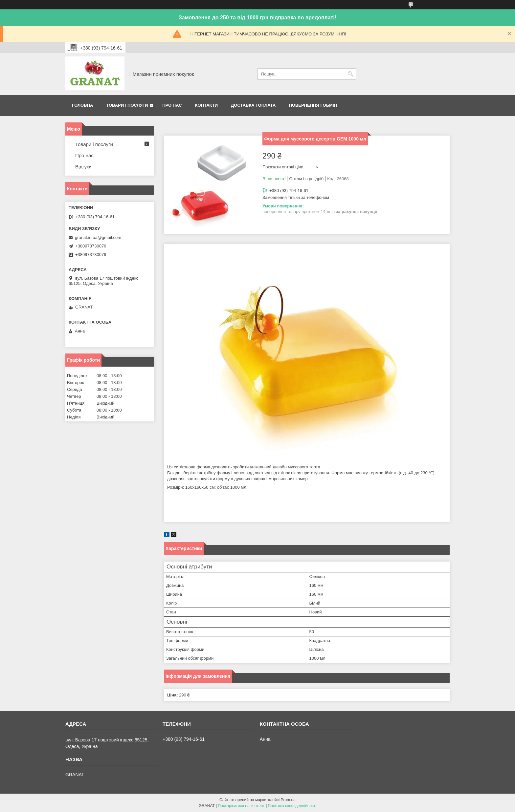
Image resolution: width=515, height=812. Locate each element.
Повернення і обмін (313, 105)
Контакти (207, 105)
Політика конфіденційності (292, 806)
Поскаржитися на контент (241, 806)
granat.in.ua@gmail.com (98, 237)
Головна (82, 105)
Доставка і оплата (253, 105)
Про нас (172, 105)
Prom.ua (288, 800)
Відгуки (83, 167)
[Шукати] (350, 74)
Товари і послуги (127, 105)
